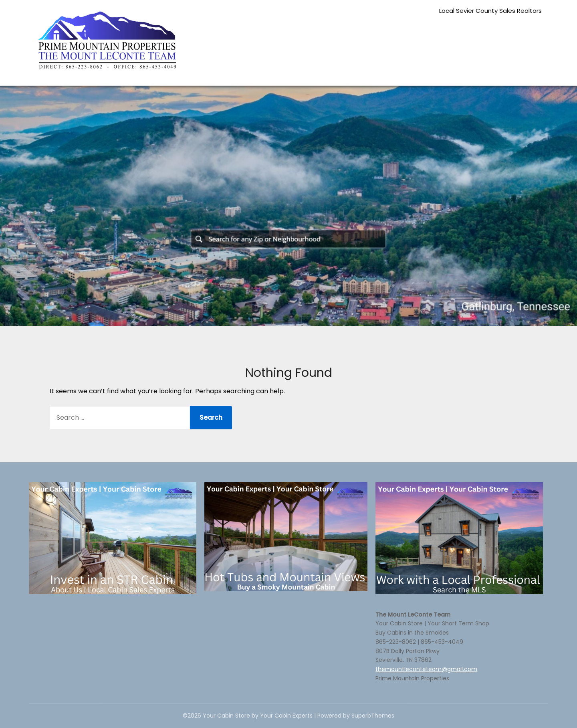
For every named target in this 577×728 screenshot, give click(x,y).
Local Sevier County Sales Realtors (490, 11)
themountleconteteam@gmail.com (426, 669)
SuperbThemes (373, 716)
